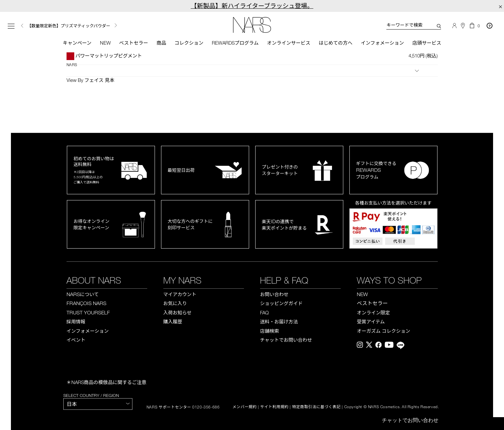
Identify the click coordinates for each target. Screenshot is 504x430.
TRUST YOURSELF (88, 312)
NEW (362, 294)
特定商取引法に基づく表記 (316, 407)
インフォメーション (382, 43)
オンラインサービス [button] (288, 43)
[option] (97, 26)
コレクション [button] (189, 43)
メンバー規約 (245, 407)
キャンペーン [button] (77, 43)
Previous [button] (22, 26)
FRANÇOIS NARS (86, 303)
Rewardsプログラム (235, 43)
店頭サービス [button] (427, 43)
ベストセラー (134, 43)
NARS (72, 65)
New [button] (105, 43)
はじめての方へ (335, 43)
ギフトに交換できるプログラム (376, 170)
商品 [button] (161, 43)
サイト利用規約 (274, 407)
